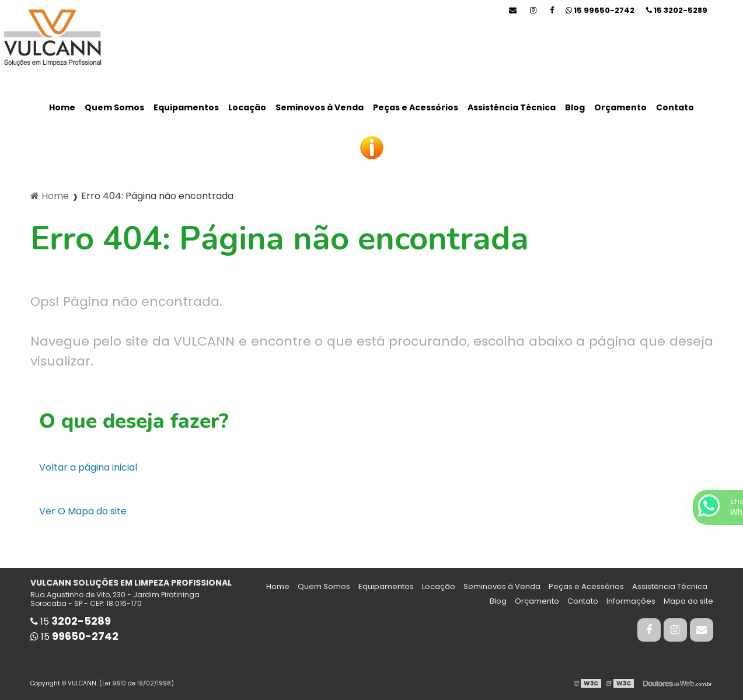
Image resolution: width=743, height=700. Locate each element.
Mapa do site (688, 601)
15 (677, 10)
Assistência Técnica (512, 107)
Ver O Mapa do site (83, 511)
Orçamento (620, 107)
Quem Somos (114, 107)
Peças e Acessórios (416, 107)
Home (62, 107)
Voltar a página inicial (88, 467)
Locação (247, 107)
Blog (575, 107)
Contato (675, 107)
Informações (631, 601)
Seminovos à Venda (320, 107)
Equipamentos (186, 107)
